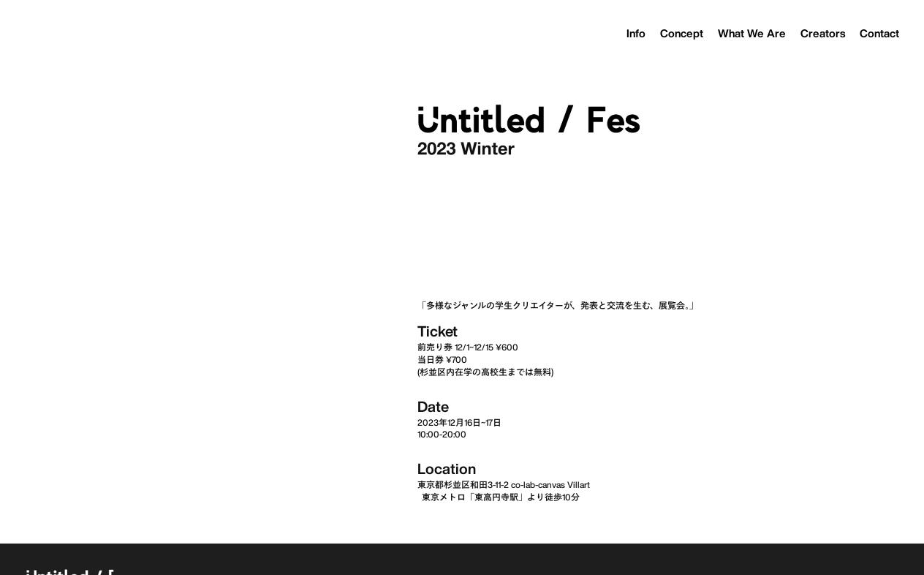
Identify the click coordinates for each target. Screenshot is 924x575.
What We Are (752, 33)
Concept (682, 33)
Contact (879, 33)
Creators (823, 33)
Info (636, 33)
